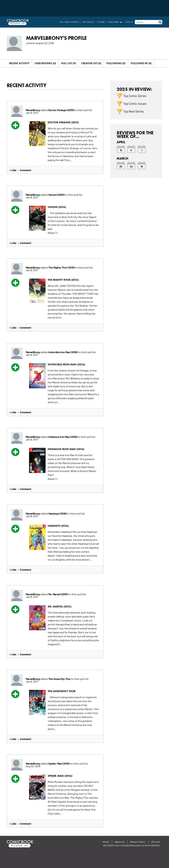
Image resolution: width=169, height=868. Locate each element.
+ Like (13, 170)
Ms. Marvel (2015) (58, 594)
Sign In (129, 22)
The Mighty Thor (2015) (62, 267)
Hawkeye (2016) (58, 513)
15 (121, 150)
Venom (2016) (57, 195)
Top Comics (89, 22)
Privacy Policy (138, 842)
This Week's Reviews (69, 22)
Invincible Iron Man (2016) (63, 352)
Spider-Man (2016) (59, 763)
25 (121, 166)
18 (142, 166)
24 (131, 166)
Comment (25, 170)
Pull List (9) (69, 63)
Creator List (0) (91, 63)
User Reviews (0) (45, 63)
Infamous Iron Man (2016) (63, 437)
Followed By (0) (141, 63)
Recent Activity (19, 63)
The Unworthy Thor (60, 679)
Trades (102, 22)
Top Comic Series (135, 96)
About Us (120, 842)
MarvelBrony (33, 110)
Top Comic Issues (135, 103)
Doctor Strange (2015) (62, 110)
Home (106, 842)
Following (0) (116, 63)
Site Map (155, 842)
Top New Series (134, 111)
